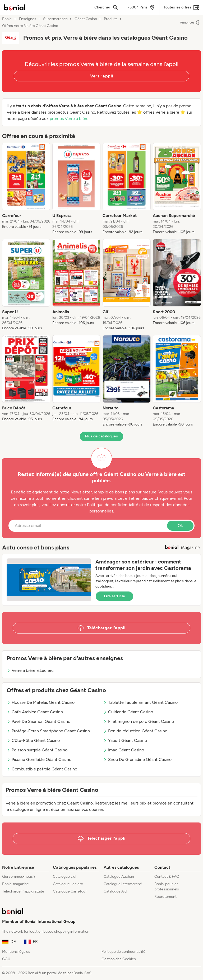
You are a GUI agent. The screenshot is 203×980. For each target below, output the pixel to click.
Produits (111, 19)
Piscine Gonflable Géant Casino (39, 759)
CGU (6, 959)
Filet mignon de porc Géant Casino (139, 721)
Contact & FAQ (167, 877)
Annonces (190, 22)
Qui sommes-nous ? (19, 877)
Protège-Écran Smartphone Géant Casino (48, 731)
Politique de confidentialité (123, 952)
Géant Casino (86, 19)
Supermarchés (55, 19)
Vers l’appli (102, 76)
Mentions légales (16, 952)
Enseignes (28, 19)
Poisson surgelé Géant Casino (37, 750)
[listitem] (26, 189)
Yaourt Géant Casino (125, 740)
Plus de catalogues (101, 436)
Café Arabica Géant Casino (35, 712)
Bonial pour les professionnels (167, 887)
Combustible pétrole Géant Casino (42, 769)
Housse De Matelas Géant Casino (41, 702)
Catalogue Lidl (64, 877)
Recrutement (165, 897)
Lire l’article (114, 596)
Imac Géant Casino (124, 750)
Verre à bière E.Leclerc (30, 670)
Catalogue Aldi (116, 891)
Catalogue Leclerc (68, 884)
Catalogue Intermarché (123, 884)
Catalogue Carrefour (70, 891)
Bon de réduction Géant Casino (135, 731)
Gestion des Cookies (119, 959)
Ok (180, 526)
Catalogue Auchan (119, 877)
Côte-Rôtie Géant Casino (33, 740)
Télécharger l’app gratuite (23, 891)
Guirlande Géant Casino (128, 712)
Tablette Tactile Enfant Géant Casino (140, 702)
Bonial (7, 19)
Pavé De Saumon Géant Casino (38, 721)
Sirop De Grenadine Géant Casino (137, 759)
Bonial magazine (15, 884)
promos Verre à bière (69, 119)
